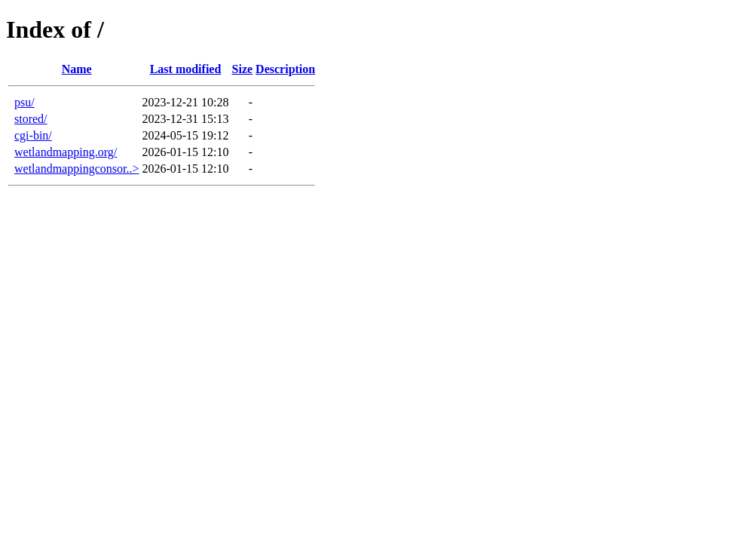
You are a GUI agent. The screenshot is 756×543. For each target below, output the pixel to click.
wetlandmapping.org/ (66, 152)
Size (243, 69)
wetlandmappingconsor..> (77, 169)
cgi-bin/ (33, 135)
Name (77, 69)
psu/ (24, 102)
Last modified (186, 69)
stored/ (31, 119)
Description (285, 69)
